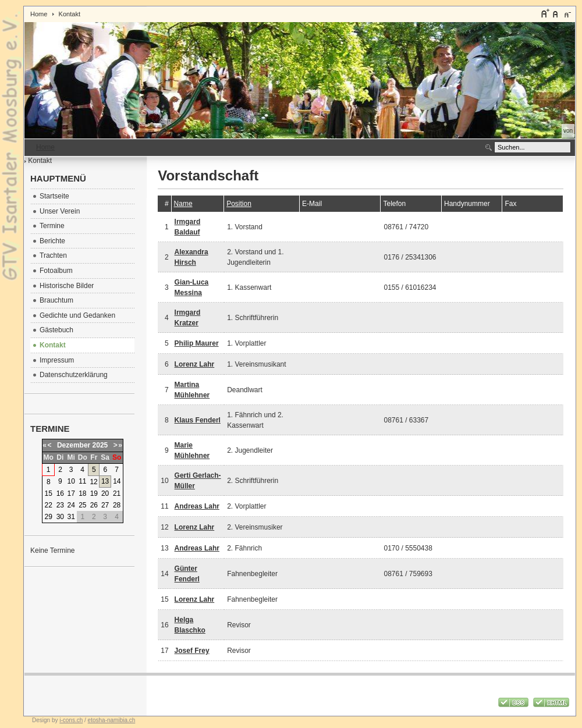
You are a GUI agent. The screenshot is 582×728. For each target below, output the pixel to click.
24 (71, 505)
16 (60, 493)
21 (117, 493)
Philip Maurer (197, 343)
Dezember (74, 445)
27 (105, 505)
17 (71, 493)
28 (117, 505)
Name (183, 204)
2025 (100, 445)
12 (93, 482)
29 (49, 517)
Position (239, 204)
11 (82, 481)
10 (71, 481)
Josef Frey (192, 651)
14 (117, 481)
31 (71, 517)
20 (105, 493)
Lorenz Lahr (195, 364)
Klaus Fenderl (198, 420)
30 (60, 517)
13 (105, 481)
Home (39, 14)
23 (60, 505)
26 (94, 505)
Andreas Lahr (197, 506)
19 (94, 493)
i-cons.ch (71, 720)
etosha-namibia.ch (112, 720)
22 (49, 505)
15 (49, 493)
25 (82, 505)
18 (82, 493)
